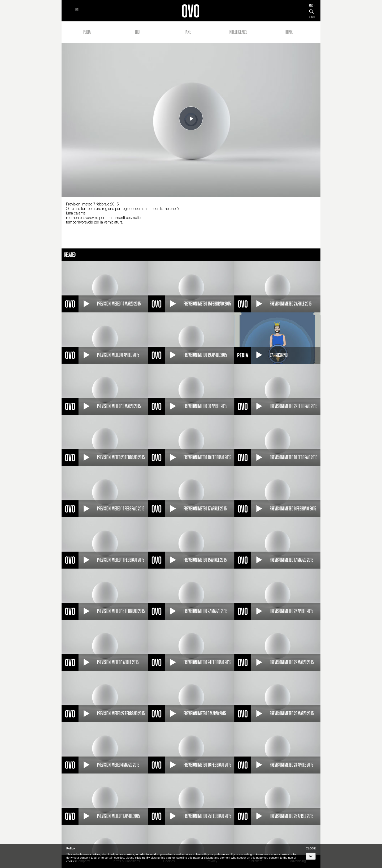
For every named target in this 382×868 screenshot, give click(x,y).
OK (311, 856)
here (143, 858)
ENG (311, 6)
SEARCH (312, 17)
